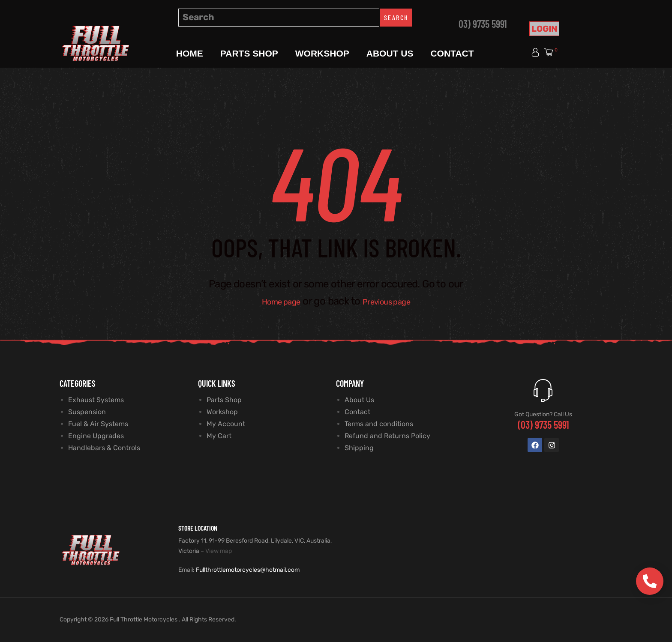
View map (219, 551)
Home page (273, 301)
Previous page (393, 301)
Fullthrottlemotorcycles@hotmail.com (248, 570)
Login (544, 29)
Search (396, 17)
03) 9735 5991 (483, 24)
